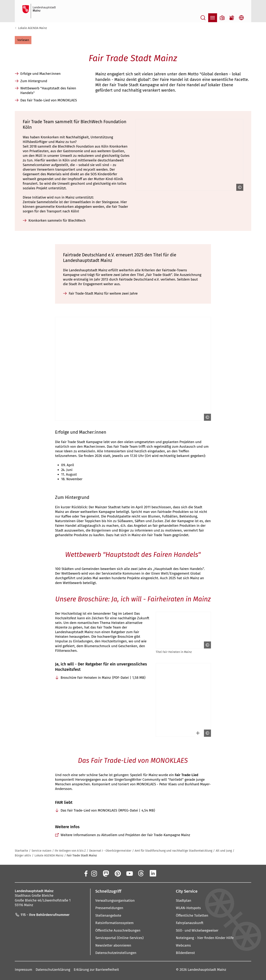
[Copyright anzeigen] (239, 187)
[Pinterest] (117, 873)
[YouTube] (129, 873)
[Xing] (165, 873)
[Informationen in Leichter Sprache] (222, 18)
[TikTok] (177, 873)
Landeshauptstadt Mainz (207, 970)
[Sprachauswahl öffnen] (241, 18)
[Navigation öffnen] (213, 18)
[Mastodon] (106, 873)
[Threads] (141, 873)
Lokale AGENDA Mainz (33, 28)
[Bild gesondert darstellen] (197, 733)
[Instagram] (94, 873)
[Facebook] (86, 873)
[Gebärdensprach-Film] (232, 18)
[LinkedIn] (153, 873)
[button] (23, 40)
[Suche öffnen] (203, 18)
